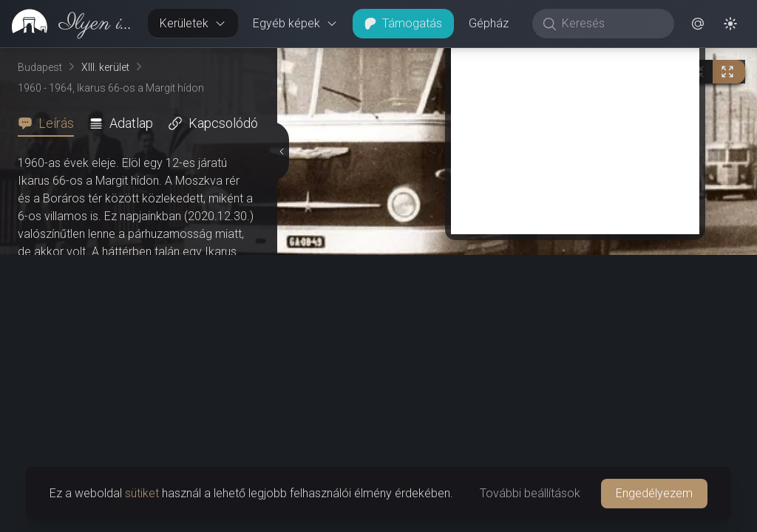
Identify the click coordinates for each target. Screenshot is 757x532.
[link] (68, 24)
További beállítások (530, 493)
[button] (698, 24)
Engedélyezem (654, 493)
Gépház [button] (489, 23)
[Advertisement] (575, 408)
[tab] (50, 123)
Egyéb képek (295, 23)
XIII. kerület (105, 67)
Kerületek (193, 23)
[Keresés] (611, 24)
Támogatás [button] (403, 23)
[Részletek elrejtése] (282, 290)
